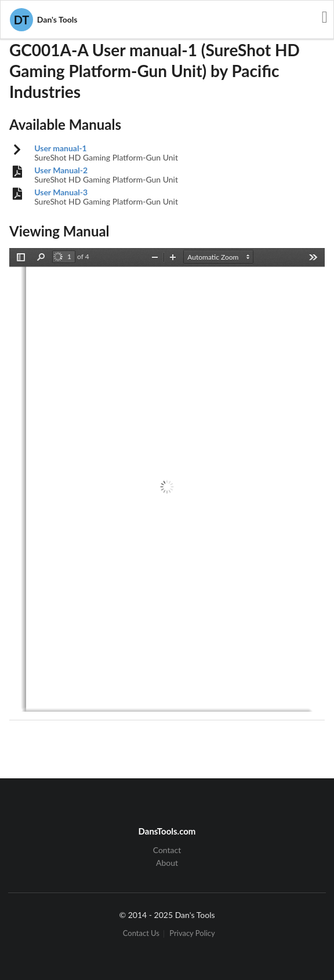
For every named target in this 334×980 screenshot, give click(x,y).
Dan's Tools (43, 20)
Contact (167, 850)
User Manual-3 (61, 192)
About (167, 863)
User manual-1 (61, 148)
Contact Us (141, 934)
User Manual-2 (61, 170)
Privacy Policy (192, 934)
